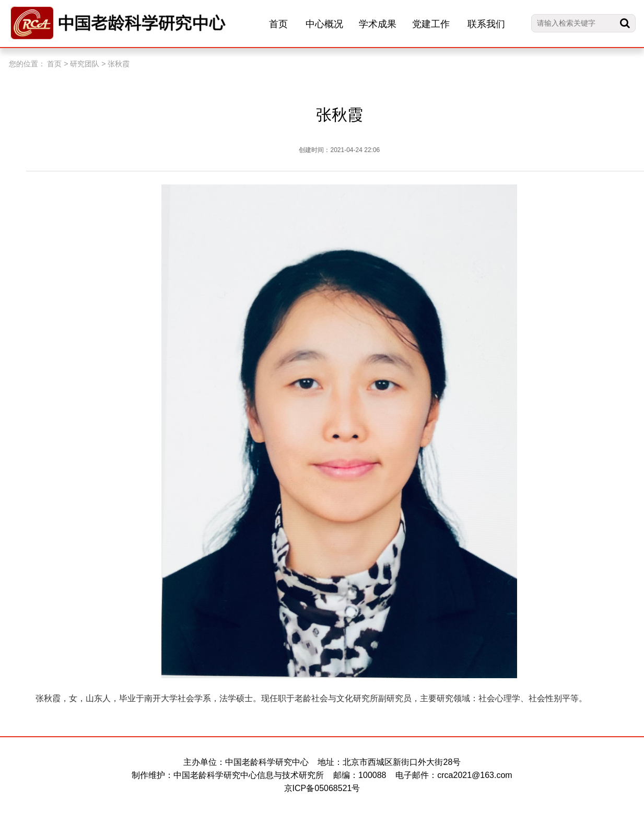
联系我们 (486, 24)
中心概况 (324, 24)
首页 (278, 24)
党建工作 (431, 24)
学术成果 (378, 24)
